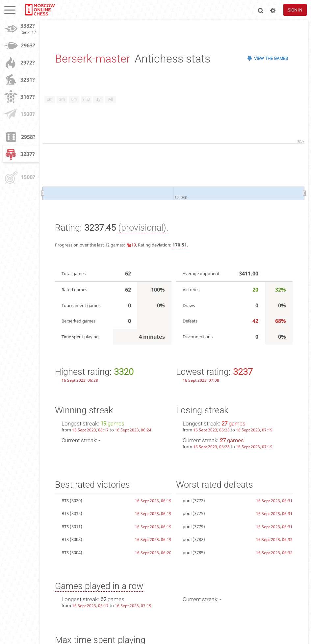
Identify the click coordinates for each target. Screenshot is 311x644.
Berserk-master (92, 59)
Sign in (295, 10)
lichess (40, 10)
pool (187, 501)
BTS (65, 501)
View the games (271, 58)
